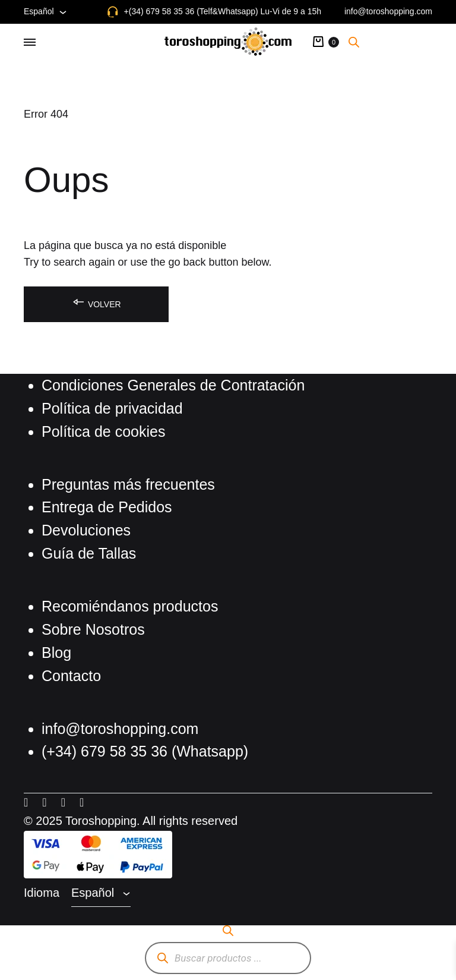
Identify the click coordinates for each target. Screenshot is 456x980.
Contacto (71, 676)
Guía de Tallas (89, 553)
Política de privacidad (112, 408)
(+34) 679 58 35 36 (107, 751)
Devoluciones (86, 530)
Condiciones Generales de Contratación (173, 385)
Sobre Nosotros (93, 629)
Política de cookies (103, 431)
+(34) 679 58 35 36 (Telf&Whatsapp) (191, 11)
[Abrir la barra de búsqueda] (354, 42)
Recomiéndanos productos (130, 606)
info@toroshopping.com (388, 11)
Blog (56, 653)
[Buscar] (162, 958)
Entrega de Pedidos (107, 507)
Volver (96, 302)
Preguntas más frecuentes (128, 484)
